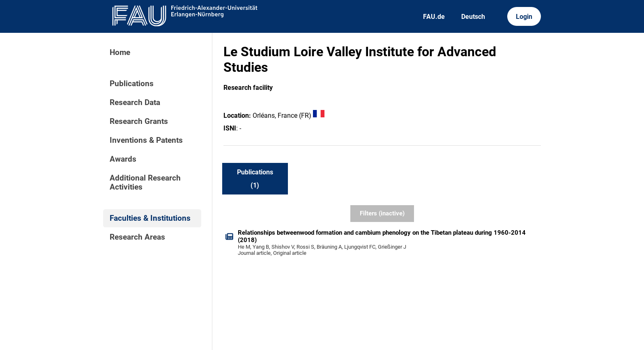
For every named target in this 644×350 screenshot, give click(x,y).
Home (120, 53)
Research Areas (137, 237)
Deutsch (473, 17)
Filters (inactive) (382, 213)
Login (524, 17)
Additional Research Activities (145, 183)
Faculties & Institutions (150, 218)
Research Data (135, 103)
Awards (123, 159)
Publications (132, 84)
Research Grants (139, 121)
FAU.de (434, 17)
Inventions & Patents (146, 140)
